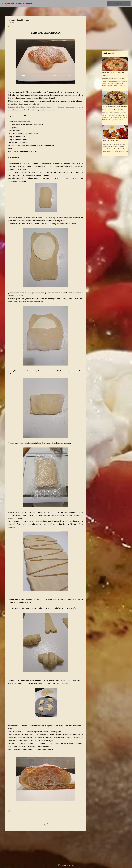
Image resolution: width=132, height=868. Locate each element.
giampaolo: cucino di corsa (18, 3)
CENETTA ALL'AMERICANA (110, 141)
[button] (9, 26)
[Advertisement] (46, 847)
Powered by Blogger (66, 865)
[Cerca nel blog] (121, 4)
